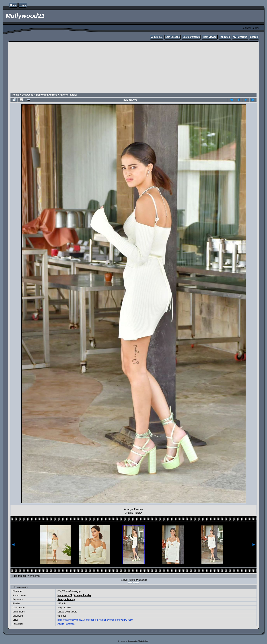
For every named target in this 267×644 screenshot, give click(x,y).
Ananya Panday (68, 95)
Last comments (191, 37)
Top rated (225, 37)
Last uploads (172, 37)
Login (23, 5)
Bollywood (28, 95)
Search (254, 37)
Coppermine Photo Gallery (138, 641)
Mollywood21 (65, 595)
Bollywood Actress (46, 95)
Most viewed (210, 37)
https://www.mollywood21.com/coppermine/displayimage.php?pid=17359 (95, 620)
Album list (157, 37)
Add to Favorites (66, 624)
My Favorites (240, 37)
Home (13, 5)
